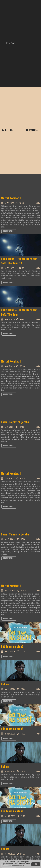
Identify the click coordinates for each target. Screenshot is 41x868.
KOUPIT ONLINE (9, 231)
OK (36, 864)
